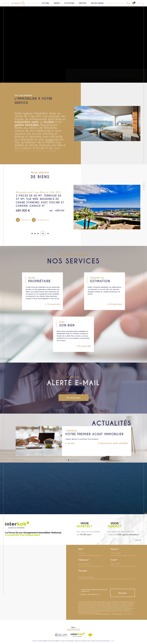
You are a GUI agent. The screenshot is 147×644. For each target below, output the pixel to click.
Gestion (82, 3)
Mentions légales (86, 641)
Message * (83, 571)
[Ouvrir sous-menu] (61, 3)
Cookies (112, 641)
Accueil (46, 3)
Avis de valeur (97, 3)
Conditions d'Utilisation (117, 614)
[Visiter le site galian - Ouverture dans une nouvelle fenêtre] (61, 635)
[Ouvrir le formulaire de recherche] (18, 3)
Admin (93, 641)
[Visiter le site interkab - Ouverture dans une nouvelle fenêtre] (78, 635)
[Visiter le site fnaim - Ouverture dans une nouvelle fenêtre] (90, 635)
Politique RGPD (105, 641)
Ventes (57, 3)
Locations (69, 3)
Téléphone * (84, 560)
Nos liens (98, 641)
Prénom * (115, 549)
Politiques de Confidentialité (102, 614)
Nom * (81, 549)
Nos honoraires (70, 641)
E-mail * (114, 560)
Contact (144, 186)
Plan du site (78, 641)
